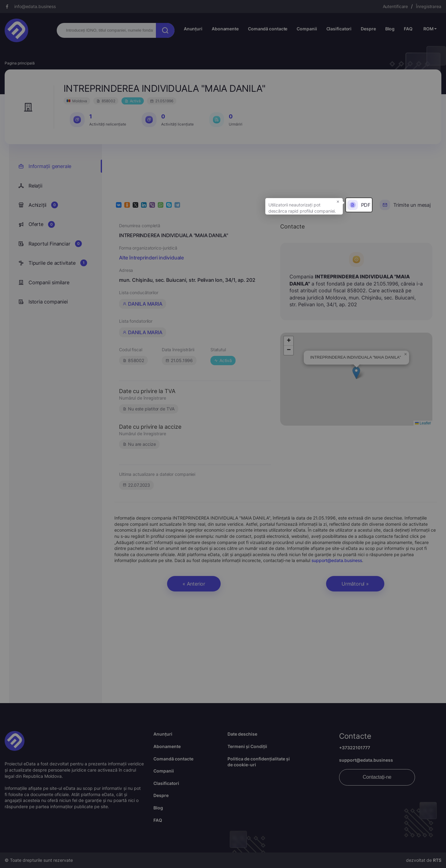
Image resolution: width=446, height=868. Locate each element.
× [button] (338, 201)
